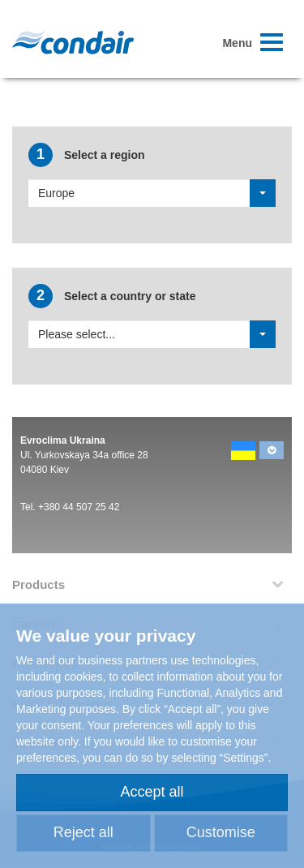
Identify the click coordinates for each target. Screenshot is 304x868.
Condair (73, 42)
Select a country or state (112, 296)
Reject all (83, 832)
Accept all (152, 792)
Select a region (86, 155)
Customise (221, 832)
